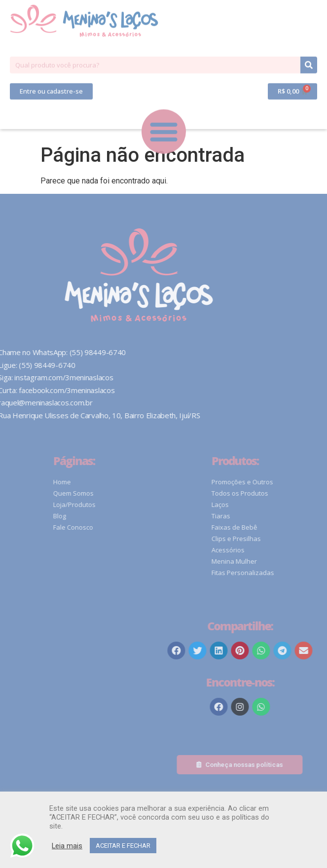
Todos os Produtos (293, 493)
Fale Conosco (126, 527)
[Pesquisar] (309, 43)
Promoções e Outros (295, 482)
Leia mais (67, 846)
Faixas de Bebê (287, 527)
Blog (112, 516)
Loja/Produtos (127, 505)
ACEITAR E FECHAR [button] (123, 846)
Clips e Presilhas (289, 539)
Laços (273, 505)
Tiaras (274, 516)
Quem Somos (126, 493)
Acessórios (281, 550)
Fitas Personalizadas (296, 573)
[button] (51, 69)
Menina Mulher (287, 561)
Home (114, 482)
